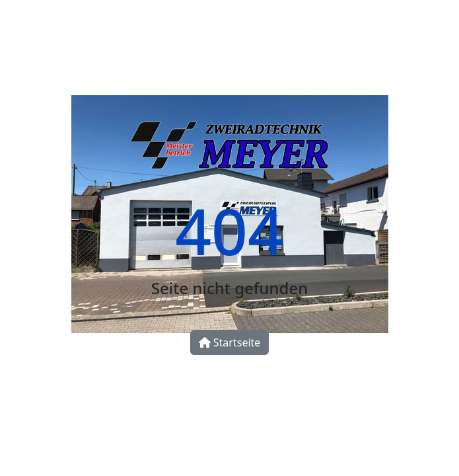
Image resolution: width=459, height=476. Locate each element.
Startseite (230, 342)
